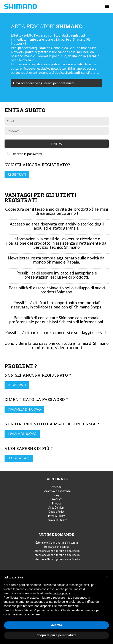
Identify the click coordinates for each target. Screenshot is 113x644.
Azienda (56, 487)
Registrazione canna (56, 547)
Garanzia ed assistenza (57, 491)
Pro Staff (57, 499)
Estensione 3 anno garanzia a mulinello (56, 551)
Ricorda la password (25, 154)
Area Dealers (56, 508)
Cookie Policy (56, 512)
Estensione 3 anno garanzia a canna (57, 543)
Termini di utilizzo (57, 520)
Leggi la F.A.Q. (19, 458)
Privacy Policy (56, 516)
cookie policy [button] (61, 593)
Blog (56, 495)
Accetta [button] (56, 625)
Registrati (17, 174)
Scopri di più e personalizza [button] (56, 635)
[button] (107, 577)
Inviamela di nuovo (24, 409)
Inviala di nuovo (22, 434)
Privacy (57, 503)
